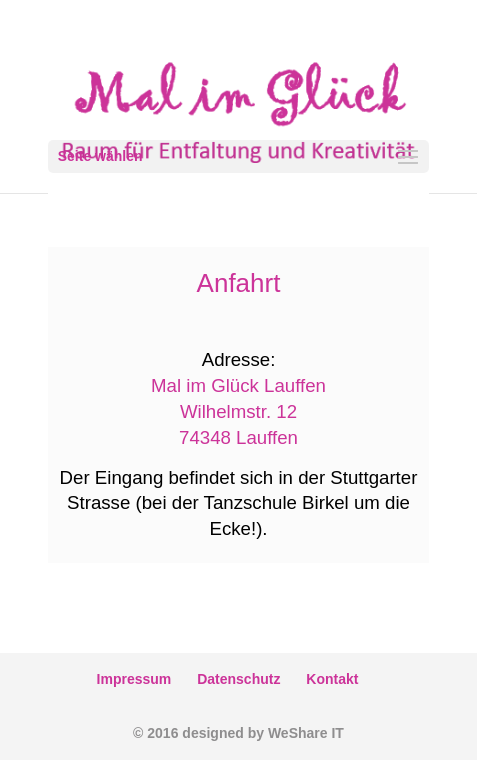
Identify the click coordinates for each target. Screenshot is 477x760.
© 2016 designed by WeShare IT (238, 733)
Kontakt (332, 679)
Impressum (134, 679)
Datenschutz (238, 679)
